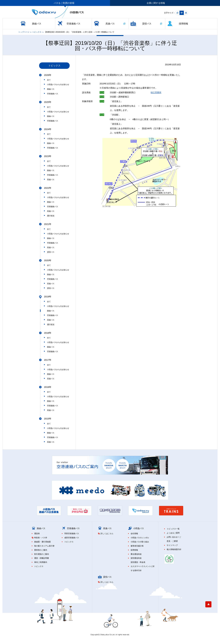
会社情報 (134, 534)
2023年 (48, 156)
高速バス (110, 24)
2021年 (48, 224)
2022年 (48, 188)
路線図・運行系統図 (42, 542)
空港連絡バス (73, 24)
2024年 (48, 129)
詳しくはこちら (107, 534)
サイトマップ (172, 545)
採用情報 (183, 24)
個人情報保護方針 (174, 549)
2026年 (48, 75)
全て (49, 80)
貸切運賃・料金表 (138, 562)
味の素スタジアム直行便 (44, 546)
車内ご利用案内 (41, 562)
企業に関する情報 (156, 3)
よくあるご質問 (173, 533)
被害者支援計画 (137, 546)
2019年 (48, 297)
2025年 (48, 102)
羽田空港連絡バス (72, 534)
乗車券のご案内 (41, 550)
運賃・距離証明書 (42, 558)
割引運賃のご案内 (42, 554)
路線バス (37, 24)
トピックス (37, 32)
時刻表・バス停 (41, 538)
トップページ (24, 32)
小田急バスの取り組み (140, 542)
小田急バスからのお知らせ (58, 85)
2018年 (48, 333)
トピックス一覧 (173, 529)
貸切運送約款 (136, 558)
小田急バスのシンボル (140, 538)
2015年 (48, 419)
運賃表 (37, 534)
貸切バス (147, 24)
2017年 (48, 360)
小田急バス (139, 528)
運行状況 (51, 216)
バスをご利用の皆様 (64, 3)
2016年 (48, 387)
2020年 (48, 260)
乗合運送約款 (136, 554)
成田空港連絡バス (72, 538)
